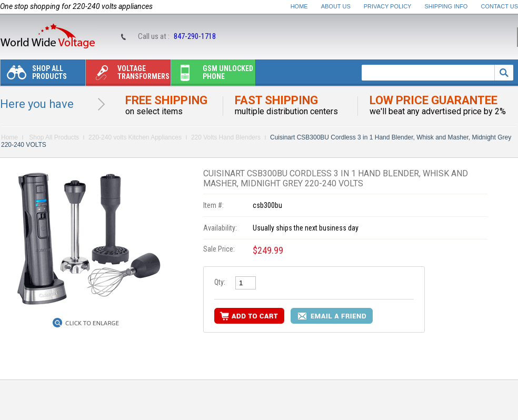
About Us (336, 6)
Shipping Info (446, 6)
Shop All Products (34, 75)
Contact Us (500, 6)
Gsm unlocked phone (212, 75)
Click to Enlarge (92, 323)
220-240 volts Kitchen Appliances (135, 137)
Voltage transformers (128, 75)
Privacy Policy (388, 6)
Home (299, 6)
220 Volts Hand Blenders (226, 137)
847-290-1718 (195, 36)
